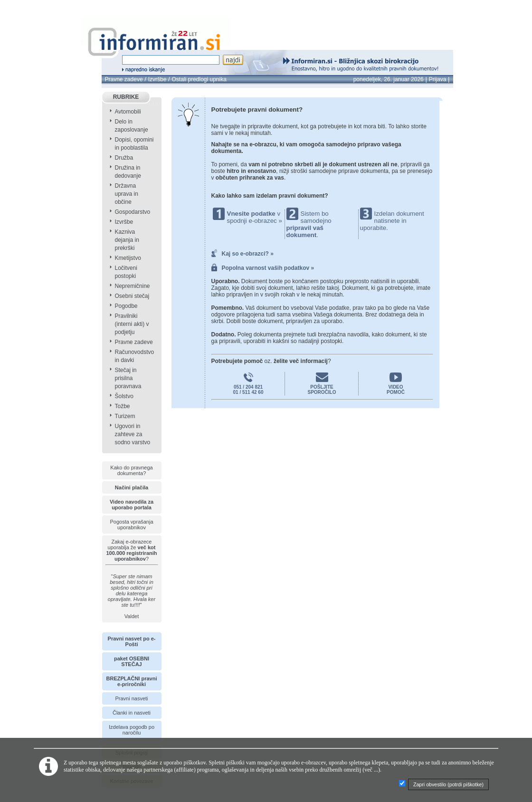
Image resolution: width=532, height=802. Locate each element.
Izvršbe (157, 79)
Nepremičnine (133, 286)
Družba (124, 158)
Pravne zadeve (124, 79)
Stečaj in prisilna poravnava (128, 378)
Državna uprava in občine (127, 194)
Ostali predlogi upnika (199, 79)
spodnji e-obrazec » (255, 221)
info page (23, 5)
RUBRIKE (126, 97)
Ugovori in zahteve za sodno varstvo (133, 434)
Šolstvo (124, 396)
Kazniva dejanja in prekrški (127, 240)
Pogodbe (126, 306)
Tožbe (123, 406)
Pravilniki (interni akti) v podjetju (132, 324)
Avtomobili (128, 112)
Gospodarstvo (133, 212)
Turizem (125, 416)
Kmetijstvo (128, 258)
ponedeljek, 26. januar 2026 (389, 79)
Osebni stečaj (132, 296)
